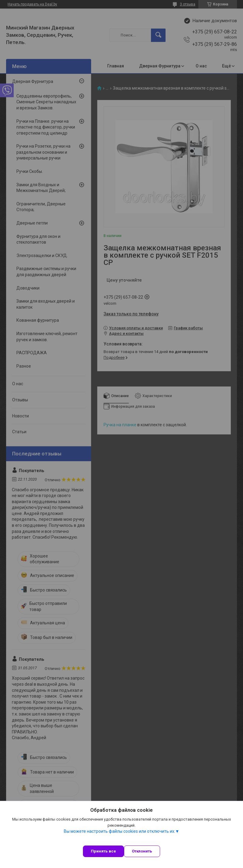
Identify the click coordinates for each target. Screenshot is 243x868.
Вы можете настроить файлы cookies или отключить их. (120, 831)
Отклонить (142, 851)
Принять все (103, 851)
